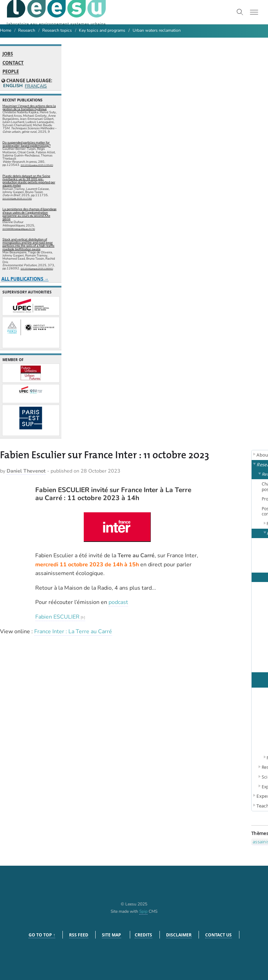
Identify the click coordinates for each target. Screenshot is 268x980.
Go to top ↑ (42, 935)
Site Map (111, 935)
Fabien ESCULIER (57, 617)
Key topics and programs (102, 30)
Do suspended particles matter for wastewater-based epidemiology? (27, 144)
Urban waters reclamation (157, 30)
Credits (143, 935)
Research (27, 30)
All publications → (25, 279)
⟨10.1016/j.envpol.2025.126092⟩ (37, 269)
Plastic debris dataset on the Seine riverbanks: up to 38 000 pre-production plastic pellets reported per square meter (29, 181)
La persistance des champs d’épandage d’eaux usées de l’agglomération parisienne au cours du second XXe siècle (29, 214)
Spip (143, 911)
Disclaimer (179, 935)
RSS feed (79, 935)
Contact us (218, 935)
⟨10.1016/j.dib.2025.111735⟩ (17, 199)
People (11, 72)
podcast (118, 602)
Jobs (8, 54)
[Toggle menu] (254, 12)
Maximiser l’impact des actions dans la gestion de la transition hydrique (29, 108)
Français (35, 86)
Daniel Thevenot (26, 471)
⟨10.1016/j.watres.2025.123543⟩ (37, 165)
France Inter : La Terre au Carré (73, 631)
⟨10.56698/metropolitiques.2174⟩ (19, 229)
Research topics (57, 30)
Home (6, 30)
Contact (13, 63)
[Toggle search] (240, 12)
